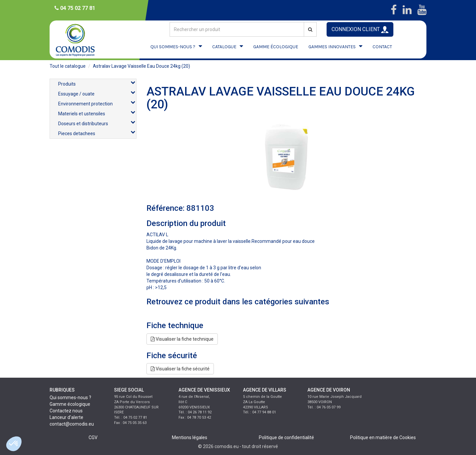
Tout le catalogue (68, 66)
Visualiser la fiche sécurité (180, 369)
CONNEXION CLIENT (360, 30)
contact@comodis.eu (72, 424)
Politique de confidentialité (286, 437)
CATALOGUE (224, 47)
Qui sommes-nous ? (70, 398)
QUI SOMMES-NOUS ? (173, 47)
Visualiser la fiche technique (182, 339)
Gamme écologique (70, 404)
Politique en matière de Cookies (383, 437)
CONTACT (382, 47)
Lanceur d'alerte (66, 417)
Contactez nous (66, 411)
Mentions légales (190, 437)
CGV (93, 437)
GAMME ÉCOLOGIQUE (276, 47)
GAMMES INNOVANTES (332, 47)
